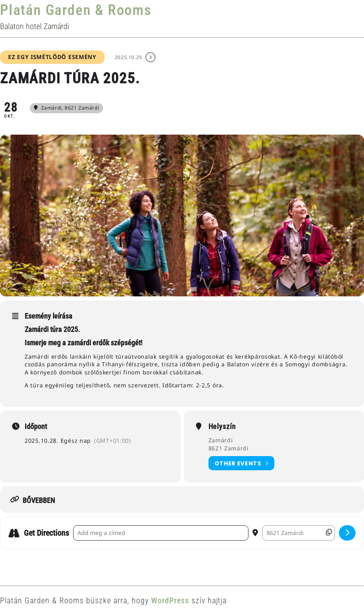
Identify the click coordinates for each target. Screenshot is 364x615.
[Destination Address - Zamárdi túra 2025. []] (299, 533)
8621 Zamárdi (229, 448)
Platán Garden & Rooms (76, 10)
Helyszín (222, 427)
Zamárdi (221, 440)
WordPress (170, 601)
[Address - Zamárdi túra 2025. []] (161, 533)
